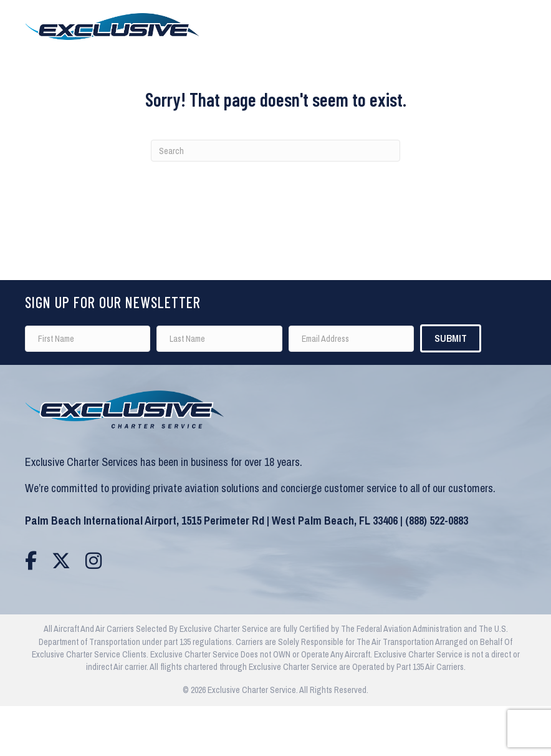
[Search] (275, 151)
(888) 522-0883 (437, 521)
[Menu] (525, 26)
